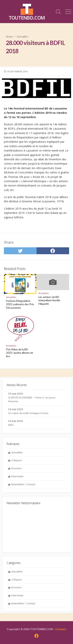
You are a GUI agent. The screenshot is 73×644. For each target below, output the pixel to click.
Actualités (23, 36)
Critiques (17, 460)
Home (9, 36)
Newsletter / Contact (23, 484)
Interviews (17, 476)
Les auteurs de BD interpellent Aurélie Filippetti (49, 300)
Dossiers (17, 468)
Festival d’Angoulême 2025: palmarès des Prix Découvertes (20, 304)
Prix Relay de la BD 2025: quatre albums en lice (20, 353)
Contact (61, 629)
